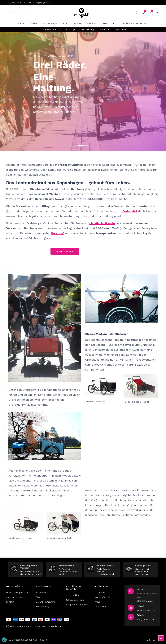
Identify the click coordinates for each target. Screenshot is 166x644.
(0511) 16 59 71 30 (145, 620)
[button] (136, 13)
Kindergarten (143, 566)
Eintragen (157, 13)
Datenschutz (101, 593)
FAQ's (39, 597)
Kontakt (10, 602)
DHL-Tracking (72, 595)
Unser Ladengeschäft (17, 593)
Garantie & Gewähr (46, 602)
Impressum (101, 607)
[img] (8, 92)
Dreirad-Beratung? (65, 251)
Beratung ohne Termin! (28, 567)
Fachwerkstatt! (106, 566)
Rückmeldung (43, 607)
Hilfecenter (42, 593)
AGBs (98, 602)
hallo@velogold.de (146, 610)
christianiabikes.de (102, 223)
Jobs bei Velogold (15, 597)
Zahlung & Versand (75, 600)
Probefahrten (66, 566)
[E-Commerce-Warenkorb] (150, 13)
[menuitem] (21, 24)
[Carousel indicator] (81, 146)
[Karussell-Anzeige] (85, 146)
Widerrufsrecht (103, 597)
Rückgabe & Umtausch (77, 605)
